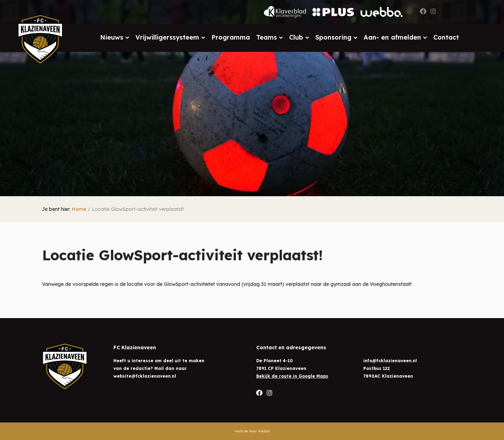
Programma (231, 37)
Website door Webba (252, 431)
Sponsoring (333, 37)
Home (79, 209)
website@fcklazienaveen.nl (145, 376)
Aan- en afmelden (392, 37)
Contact (446, 37)
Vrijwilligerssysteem (167, 37)
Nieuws (112, 37)
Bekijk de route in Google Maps (292, 376)
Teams (267, 37)
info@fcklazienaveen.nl (390, 361)
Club (296, 37)
